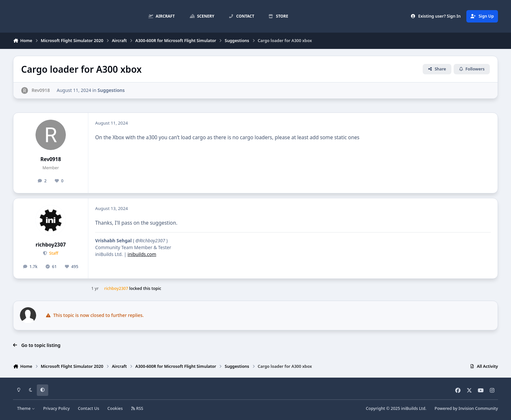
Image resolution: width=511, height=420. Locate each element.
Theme (26, 408)
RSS (137, 408)
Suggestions (111, 90)
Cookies (115, 408)
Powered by (466, 408)
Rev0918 (51, 159)
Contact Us (88, 408)
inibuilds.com (142, 254)
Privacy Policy (56, 408)
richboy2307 (51, 245)
